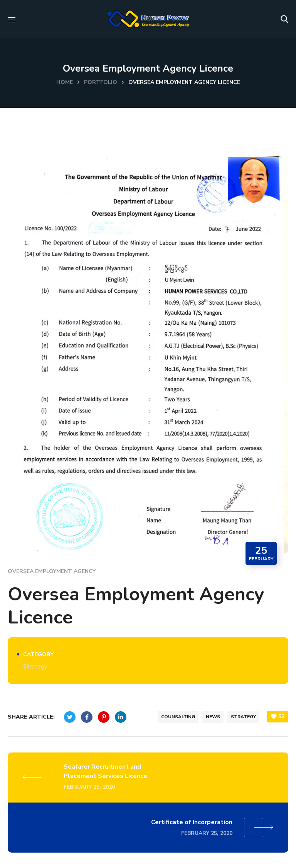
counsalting (178, 717)
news (213, 717)
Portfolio (101, 82)
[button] (284, 19)
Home (65, 82)
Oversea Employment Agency (52, 571)
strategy (243, 717)
